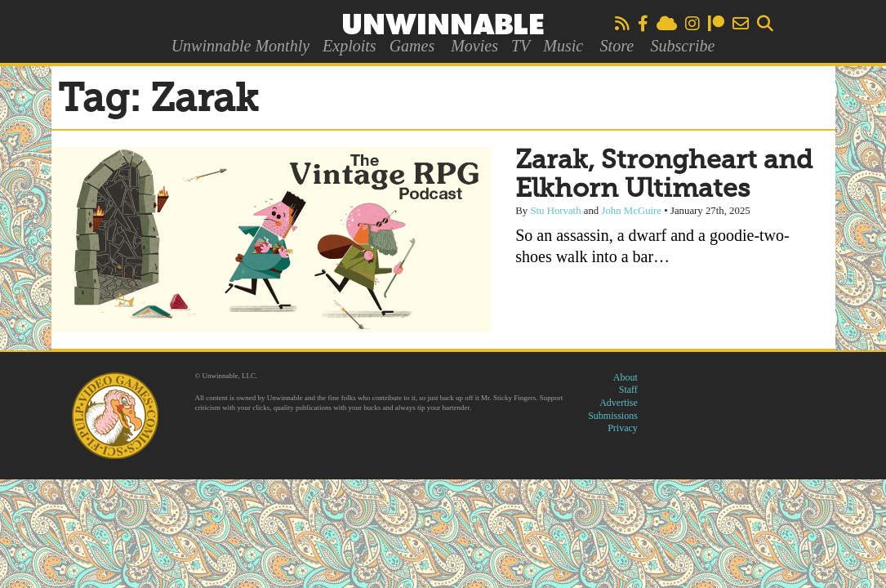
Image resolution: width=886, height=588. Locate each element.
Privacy (623, 428)
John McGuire (631, 211)
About (626, 377)
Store (617, 46)
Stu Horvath (555, 211)
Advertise (619, 403)
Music (563, 46)
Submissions (613, 416)
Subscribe (682, 46)
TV (521, 46)
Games (412, 46)
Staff (628, 390)
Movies (474, 46)
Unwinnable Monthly (240, 46)
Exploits (350, 46)
